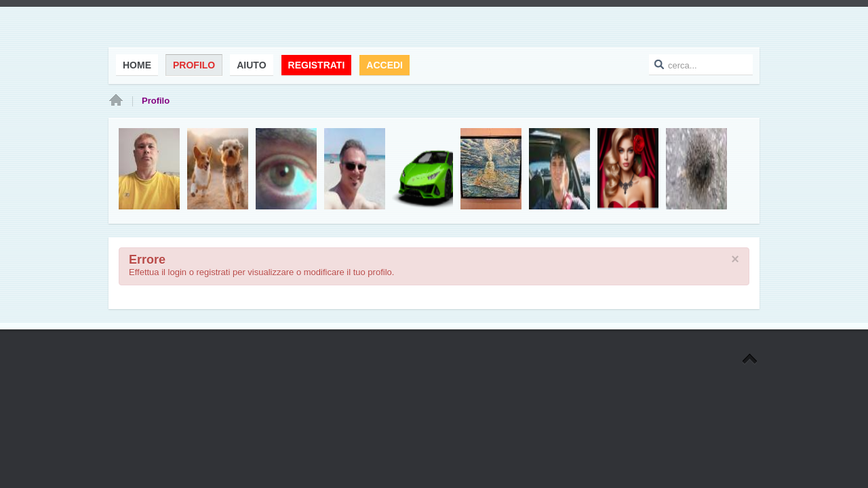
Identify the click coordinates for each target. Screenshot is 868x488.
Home (116, 101)
